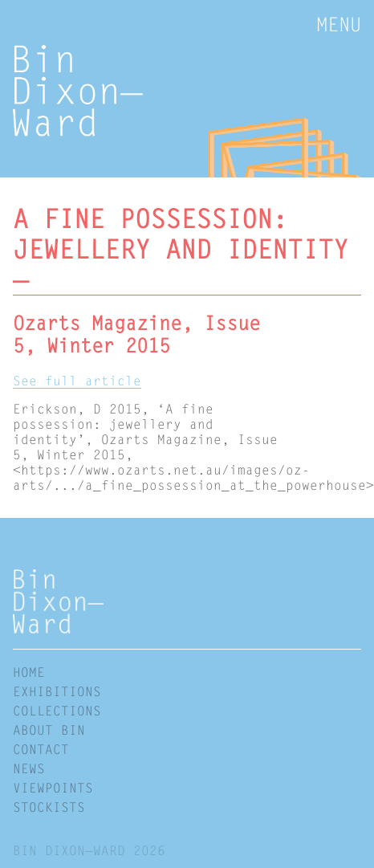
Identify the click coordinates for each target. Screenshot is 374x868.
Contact (41, 749)
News (29, 768)
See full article (77, 380)
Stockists (49, 807)
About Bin (49, 729)
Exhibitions (57, 691)
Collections (57, 710)
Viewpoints (53, 787)
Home (29, 672)
